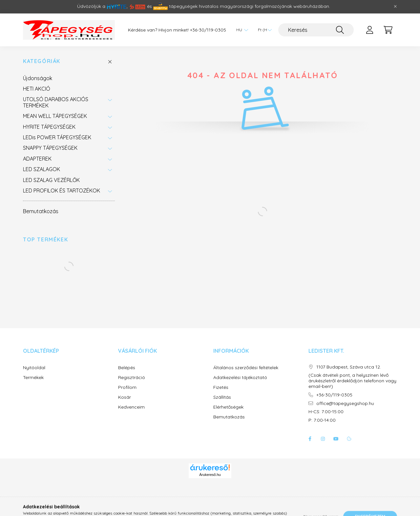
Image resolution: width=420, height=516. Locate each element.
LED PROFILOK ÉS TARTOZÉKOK (62, 191)
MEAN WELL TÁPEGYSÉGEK (55, 116)
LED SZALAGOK (42, 169)
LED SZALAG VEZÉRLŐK (51, 180)
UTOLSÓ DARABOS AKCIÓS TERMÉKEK (56, 102)
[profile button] (369, 30)
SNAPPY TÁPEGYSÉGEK (50, 148)
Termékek (33, 378)
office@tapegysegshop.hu (345, 404)
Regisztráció (132, 378)
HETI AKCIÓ (37, 89)
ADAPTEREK (37, 159)
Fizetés (221, 387)
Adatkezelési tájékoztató (240, 378)
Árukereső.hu (210, 475)
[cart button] (388, 30)
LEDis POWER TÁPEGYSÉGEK (57, 137)
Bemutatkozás (41, 211)
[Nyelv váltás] (241, 30)
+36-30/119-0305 (208, 30)
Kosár (125, 397)
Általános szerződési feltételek (246, 368)
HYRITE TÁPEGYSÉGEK (49, 127)
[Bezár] (395, 7)
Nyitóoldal (34, 368)
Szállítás (222, 397)
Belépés (127, 368)
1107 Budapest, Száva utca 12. (349, 367)
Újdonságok (38, 78)
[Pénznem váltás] (263, 30)
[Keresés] (316, 30)
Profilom (127, 387)
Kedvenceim (131, 407)
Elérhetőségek (228, 407)
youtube (336, 439)
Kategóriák (42, 61)
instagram (323, 439)
